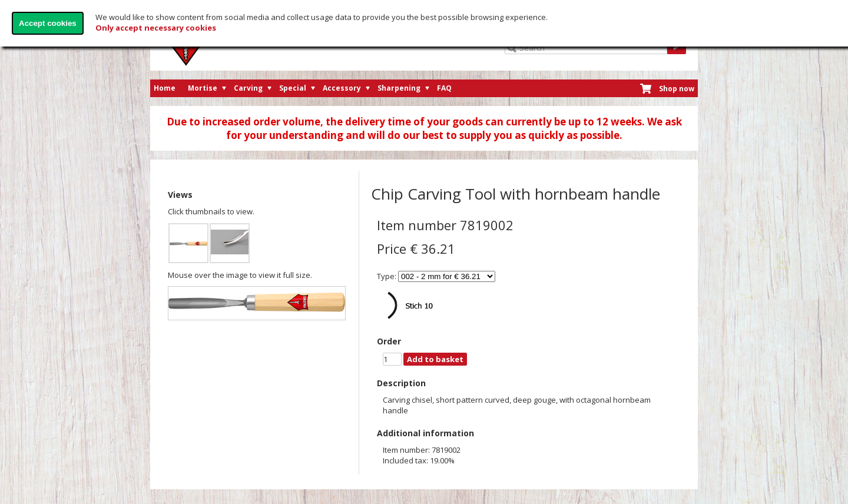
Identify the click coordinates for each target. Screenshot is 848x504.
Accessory (342, 88)
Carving (248, 88)
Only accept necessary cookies (156, 28)
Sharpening (399, 88)
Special (293, 88)
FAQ (444, 88)
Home (165, 88)
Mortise (203, 88)
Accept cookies (48, 23)
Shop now (677, 89)
